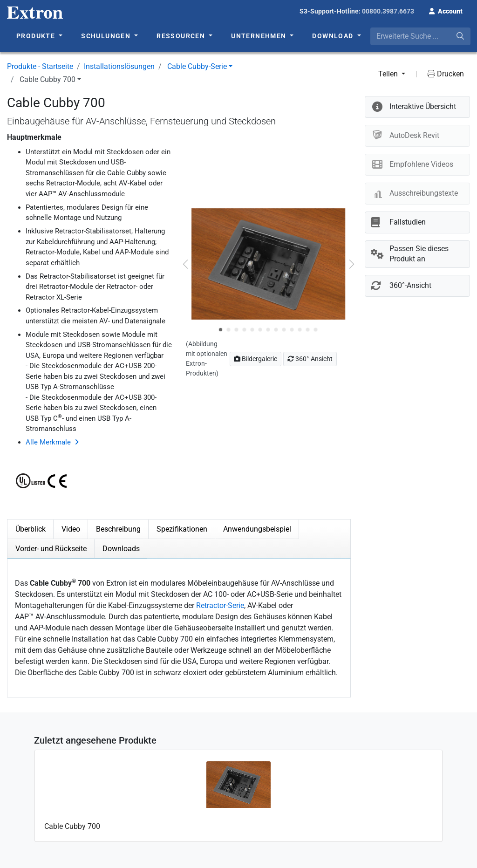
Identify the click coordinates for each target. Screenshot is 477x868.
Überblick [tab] (31, 529)
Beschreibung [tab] (118, 529)
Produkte (37, 36)
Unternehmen (260, 36)
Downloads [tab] (121, 549)
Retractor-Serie (220, 605)
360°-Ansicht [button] (310, 359)
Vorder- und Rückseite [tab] (51, 549)
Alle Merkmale (48, 442)
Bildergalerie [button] (256, 359)
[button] (446, 10)
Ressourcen (182, 36)
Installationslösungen (119, 66)
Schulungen (107, 36)
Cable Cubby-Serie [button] (197, 66)
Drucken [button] (446, 74)
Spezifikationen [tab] (182, 529)
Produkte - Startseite (40, 66)
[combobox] (420, 36)
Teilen (389, 74)
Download (334, 36)
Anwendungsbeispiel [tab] (257, 529)
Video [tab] (71, 529)
